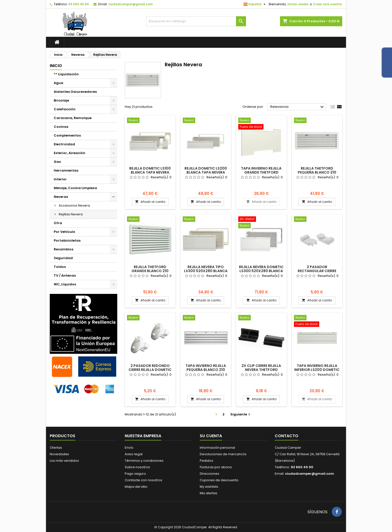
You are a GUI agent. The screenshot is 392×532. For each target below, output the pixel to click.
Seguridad (63, 258)
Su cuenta (211, 436)
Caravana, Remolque (73, 118)
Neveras (61, 197)
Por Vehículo (64, 232)
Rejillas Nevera (71, 214)
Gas (57, 162)
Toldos (60, 267)
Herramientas (66, 170)
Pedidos (206, 461)
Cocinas (61, 127)
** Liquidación (66, 74)
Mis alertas (208, 493)
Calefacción (65, 109)
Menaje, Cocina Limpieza (75, 188)
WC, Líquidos (65, 284)
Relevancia (298, 107)
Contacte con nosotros (143, 480)
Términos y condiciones (144, 461)
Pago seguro (135, 474)
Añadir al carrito (150, 202)
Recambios (63, 249)
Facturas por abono (216, 467)
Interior (60, 179)
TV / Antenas (65, 276)
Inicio (56, 66)
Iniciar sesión (298, 4)
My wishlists (209, 487)
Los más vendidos (64, 461)
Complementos (67, 135)
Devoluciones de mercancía (223, 454)
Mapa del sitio (136, 487)
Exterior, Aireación (69, 153)
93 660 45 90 (78, 4)
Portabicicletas (67, 240)
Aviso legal (134, 454)
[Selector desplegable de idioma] (255, 4)
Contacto (286, 436)
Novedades (59, 454)
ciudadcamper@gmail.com (130, 4)
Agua (58, 83)
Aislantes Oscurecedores (75, 92)
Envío (129, 448)
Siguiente (241, 414)
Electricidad (64, 144)
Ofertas (56, 448)
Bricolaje (61, 100)
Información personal (217, 448)
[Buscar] (196, 21)
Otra (58, 223)
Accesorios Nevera (74, 205)
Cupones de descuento (219, 480)
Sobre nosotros (137, 467)
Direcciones (209, 474)
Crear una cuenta (327, 4)
